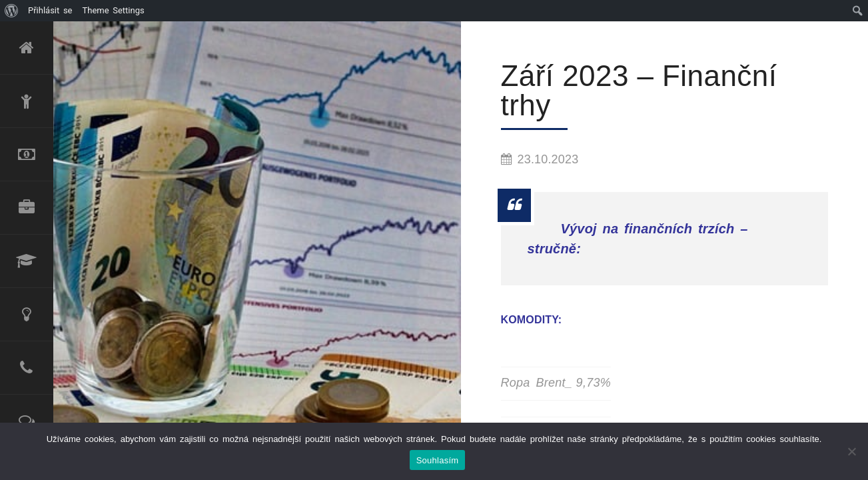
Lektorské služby (27, 261)
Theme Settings (114, 10)
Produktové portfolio (27, 208)
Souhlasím (438, 460)
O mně (27, 101)
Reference (27, 421)
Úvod (27, 48)
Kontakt (27, 368)
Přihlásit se (50, 10)
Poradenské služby (27, 315)
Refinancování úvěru (27, 155)
